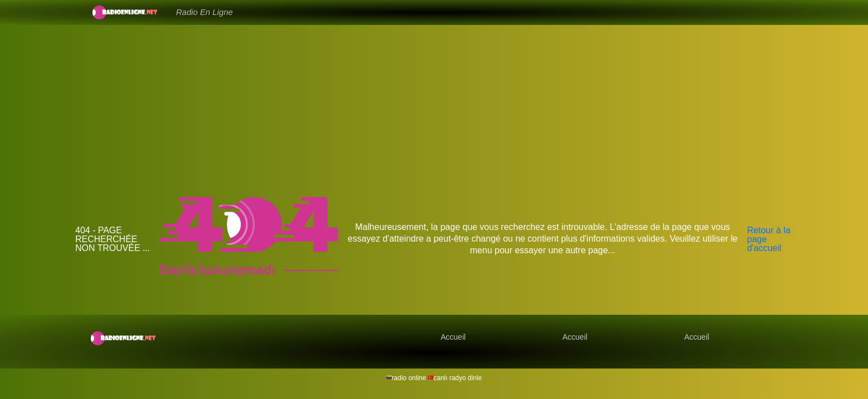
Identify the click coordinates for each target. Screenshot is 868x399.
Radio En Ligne (205, 12)
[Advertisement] (434, 111)
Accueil (453, 337)
